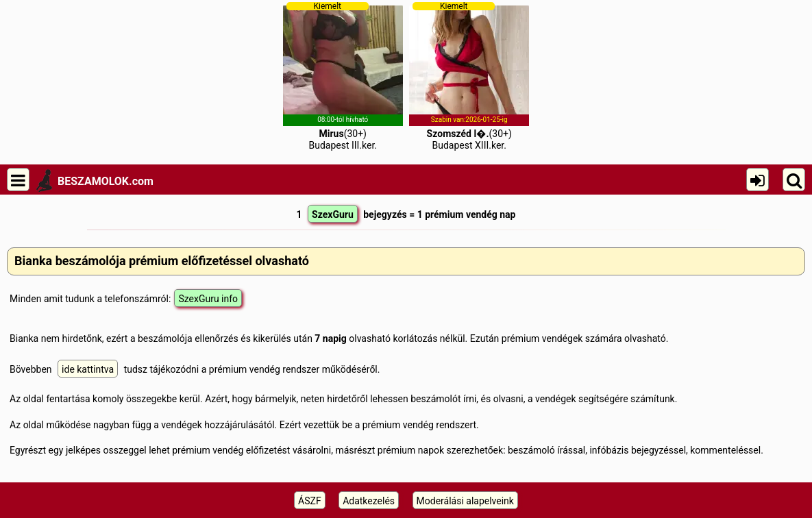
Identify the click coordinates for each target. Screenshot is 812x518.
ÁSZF (310, 501)
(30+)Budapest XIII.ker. (469, 76)
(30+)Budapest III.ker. (343, 76)
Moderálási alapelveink (465, 501)
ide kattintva (88, 369)
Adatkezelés (369, 501)
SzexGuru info (208, 299)
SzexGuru (333, 214)
